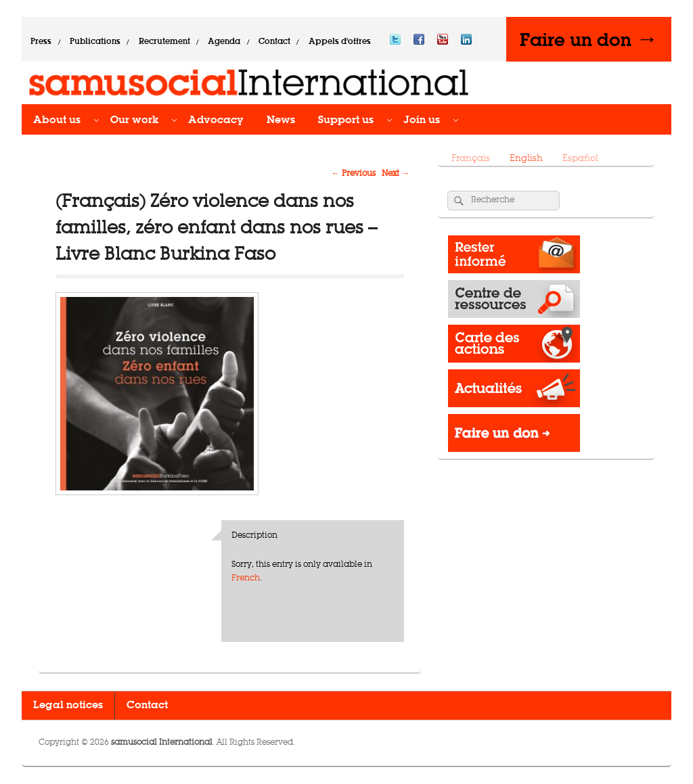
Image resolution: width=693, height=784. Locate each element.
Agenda (224, 42)
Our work (134, 120)
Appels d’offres (340, 42)
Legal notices (68, 706)
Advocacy (216, 120)
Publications (95, 42)
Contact (274, 42)
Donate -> (514, 436)
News (281, 120)
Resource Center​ (514, 302)
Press (41, 42)
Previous (354, 174)
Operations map (514, 347)
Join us (422, 120)
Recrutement (164, 42)
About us (57, 120)
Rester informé (514, 258)
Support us (346, 120)
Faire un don (589, 39)
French (246, 578)
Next (396, 174)
